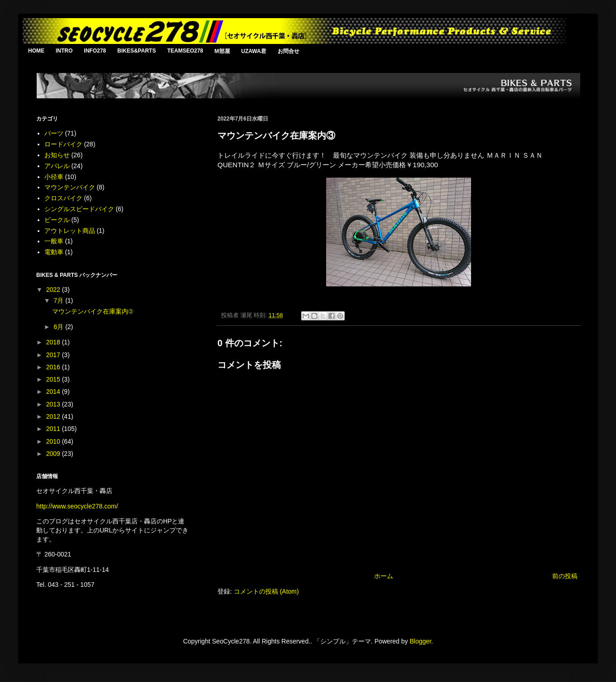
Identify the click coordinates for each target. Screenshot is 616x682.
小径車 (54, 177)
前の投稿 (565, 576)
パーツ (54, 133)
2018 (54, 342)
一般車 (54, 241)
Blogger (420, 641)
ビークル (57, 220)
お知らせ (57, 155)
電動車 (54, 252)
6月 (59, 327)
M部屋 (222, 51)
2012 (54, 416)
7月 (59, 300)
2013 (54, 404)
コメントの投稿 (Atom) (266, 591)
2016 (54, 367)
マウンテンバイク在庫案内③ (93, 311)
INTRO (64, 51)
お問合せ (289, 51)
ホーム (384, 576)
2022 (54, 290)
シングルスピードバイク (79, 209)
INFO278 (95, 51)
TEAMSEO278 (185, 51)
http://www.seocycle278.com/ (77, 506)
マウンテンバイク (70, 187)
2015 (54, 379)
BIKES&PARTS (137, 51)
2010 (54, 441)
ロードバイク (63, 144)
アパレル (57, 166)
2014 (54, 392)
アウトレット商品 (70, 231)
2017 (54, 355)
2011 (54, 429)
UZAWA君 (254, 51)
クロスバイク (63, 198)
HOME (36, 51)
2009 (54, 454)
